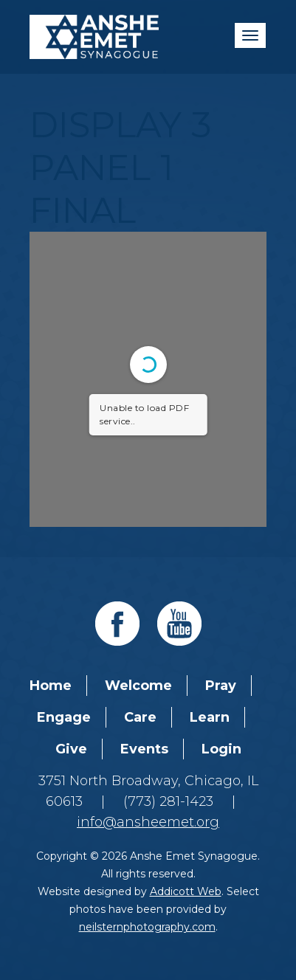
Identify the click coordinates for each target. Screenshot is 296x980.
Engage (64, 717)
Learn (210, 717)
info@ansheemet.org (148, 822)
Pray (221, 686)
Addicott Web (186, 891)
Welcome (138, 686)
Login (221, 749)
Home (51, 686)
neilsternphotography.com (147, 927)
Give (71, 749)
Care (140, 717)
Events (144, 749)
